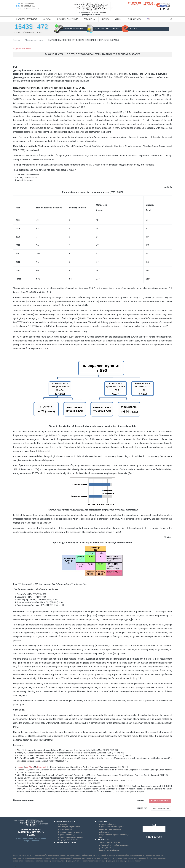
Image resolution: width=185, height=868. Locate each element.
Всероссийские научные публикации (114, 835)
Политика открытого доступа (70, 832)
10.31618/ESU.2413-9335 (30, 9)
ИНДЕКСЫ (133, 29)
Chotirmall (42, 767)
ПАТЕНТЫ (105, 19)
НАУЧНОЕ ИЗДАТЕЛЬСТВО (27, 19)
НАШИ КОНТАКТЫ (134, 19)
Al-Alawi (30, 767)
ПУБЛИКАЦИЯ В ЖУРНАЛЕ (68, 19)
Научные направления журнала (71, 837)
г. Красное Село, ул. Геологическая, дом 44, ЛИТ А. (114, 846)
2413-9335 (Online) (28, 6)
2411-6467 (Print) (27, 4)
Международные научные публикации (110, 831)
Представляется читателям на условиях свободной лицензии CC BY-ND (49, 88)
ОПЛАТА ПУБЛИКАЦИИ (74, 29)
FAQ (101, 837)
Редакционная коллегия (68, 840)
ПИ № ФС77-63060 (98, 12)
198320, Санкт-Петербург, (110, 842)
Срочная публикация (149, 4)
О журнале (63, 824)
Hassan (20, 767)
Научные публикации (67, 835)
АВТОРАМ (47, 19)
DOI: (18, 9)
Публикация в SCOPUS (135, 4)
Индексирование (65, 829)
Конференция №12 (161, 808)
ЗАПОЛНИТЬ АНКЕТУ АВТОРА (107, 29)
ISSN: (18, 3)
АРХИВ (118, 19)
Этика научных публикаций (69, 827)
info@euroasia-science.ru (110, 850)
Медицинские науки (22, 49)
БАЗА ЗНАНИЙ (90, 19)
